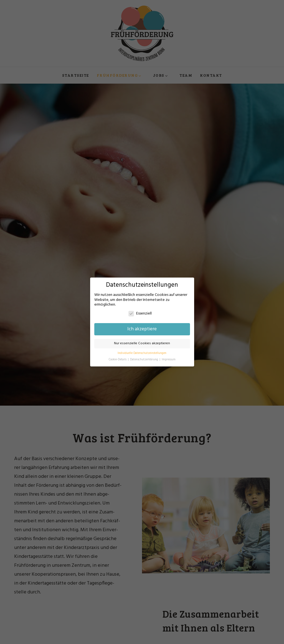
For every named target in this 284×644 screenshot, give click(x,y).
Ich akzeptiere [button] (142, 329)
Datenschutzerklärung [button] (144, 360)
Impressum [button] (169, 360)
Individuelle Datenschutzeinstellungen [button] (142, 353)
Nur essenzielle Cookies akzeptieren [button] (142, 343)
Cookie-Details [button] (118, 360)
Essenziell (140, 314)
